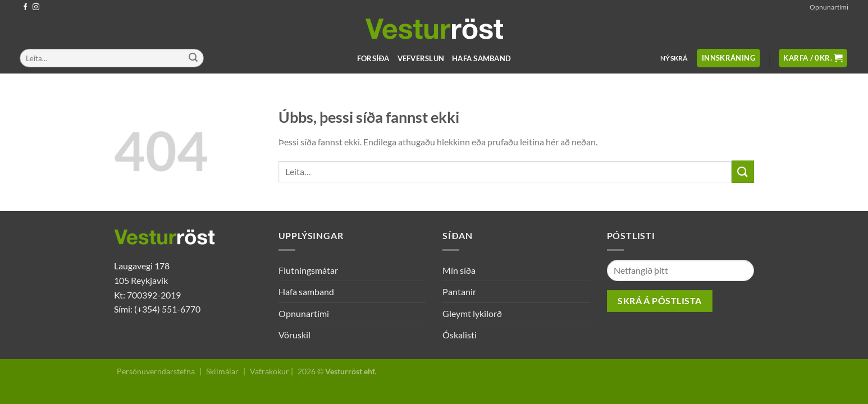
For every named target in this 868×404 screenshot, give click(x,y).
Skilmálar (222, 371)
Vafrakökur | (271, 371)
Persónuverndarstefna (156, 371)
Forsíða (373, 58)
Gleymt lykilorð (472, 313)
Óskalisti (460, 335)
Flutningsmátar (308, 270)
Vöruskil (294, 335)
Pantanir (459, 291)
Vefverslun (421, 58)
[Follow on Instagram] (36, 7)
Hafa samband (481, 58)
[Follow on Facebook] (25, 7)
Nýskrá (674, 58)
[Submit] (193, 58)
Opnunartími (829, 7)
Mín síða (459, 270)
